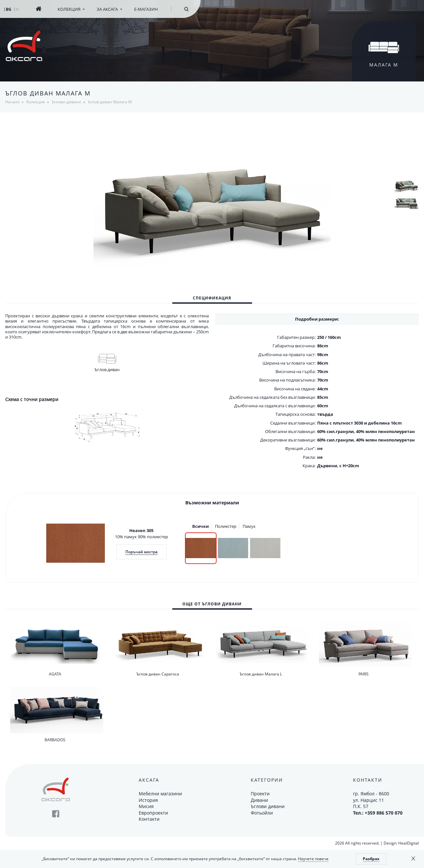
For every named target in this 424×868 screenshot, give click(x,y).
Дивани (259, 800)
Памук (249, 526)
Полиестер (226, 526)
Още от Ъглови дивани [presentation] (212, 604)
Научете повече (313, 859)
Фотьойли (262, 813)
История (148, 800)
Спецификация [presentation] (212, 298)
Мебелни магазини (160, 794)
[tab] (212, 298)
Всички (200, 526)
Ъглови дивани (268, 806)
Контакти (149, 819)
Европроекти (153, 813)
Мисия (146, 806)
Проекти (260, 794)
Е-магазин (146, 9)
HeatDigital (409, 843)
